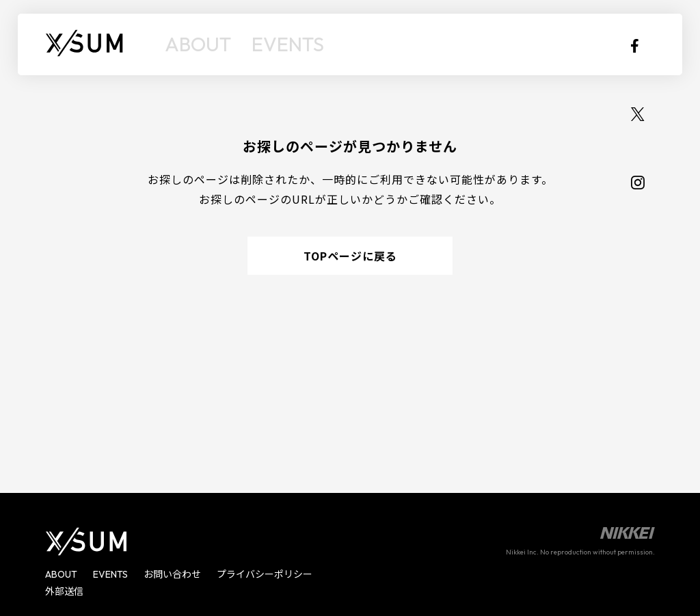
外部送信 (64, 591)
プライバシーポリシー (265, 574)
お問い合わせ (172, 574)
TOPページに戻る (350, 256)
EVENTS (258, 44)
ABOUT (188, 44)
